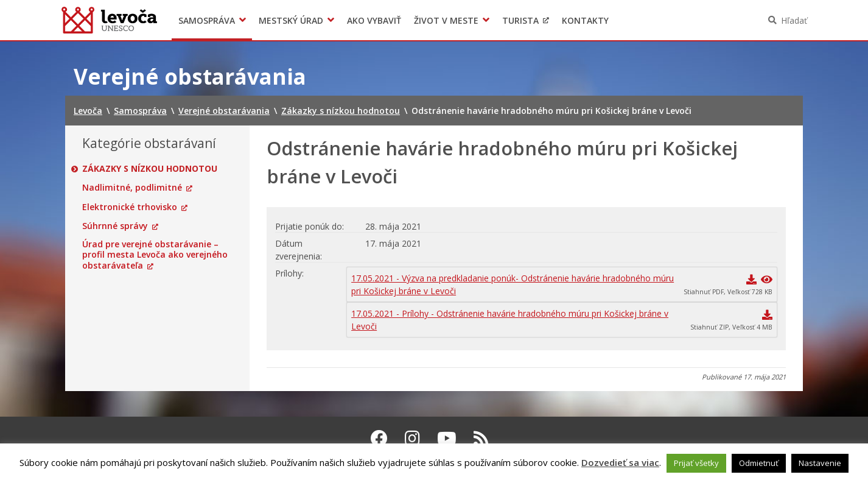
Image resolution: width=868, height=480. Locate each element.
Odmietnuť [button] (759, 463)
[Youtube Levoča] (447, 438)
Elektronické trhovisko (130, 207)
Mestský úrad (291, 20)
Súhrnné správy (115, 226)
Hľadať (794, 20)
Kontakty (585, 20)
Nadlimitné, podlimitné (132, 188)
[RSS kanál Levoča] (481, 438)
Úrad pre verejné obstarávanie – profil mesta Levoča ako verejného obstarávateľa (155, 255)
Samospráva (207, 20)
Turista (520, 20)
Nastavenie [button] (820, 463)
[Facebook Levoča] (379, 438)
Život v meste (446, 20)
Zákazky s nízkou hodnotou (150, 169)
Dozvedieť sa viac (620, 462)
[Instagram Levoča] (412, 438)
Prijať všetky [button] (696, 463)
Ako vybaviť (374, 20)
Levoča (109, 20)
